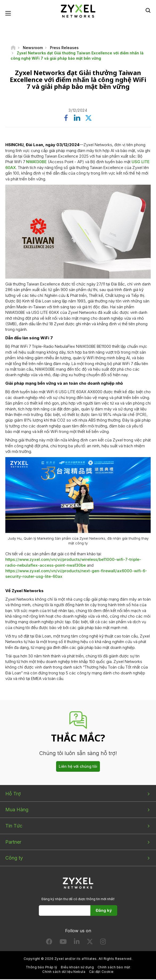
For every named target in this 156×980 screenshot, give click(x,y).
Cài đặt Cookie (101, 972)
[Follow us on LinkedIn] (77, 944)
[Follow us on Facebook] (49, 944)
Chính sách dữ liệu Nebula (64, 972)
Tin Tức (14, 826)
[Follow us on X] (90, 944)
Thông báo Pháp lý (42, 968)
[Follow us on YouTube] (63, 944)
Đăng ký (104, 911)
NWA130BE (36, 162)
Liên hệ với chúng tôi (78, 767)
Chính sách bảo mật (114, 968)
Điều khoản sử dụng (77, 968)
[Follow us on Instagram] (103, 944)
